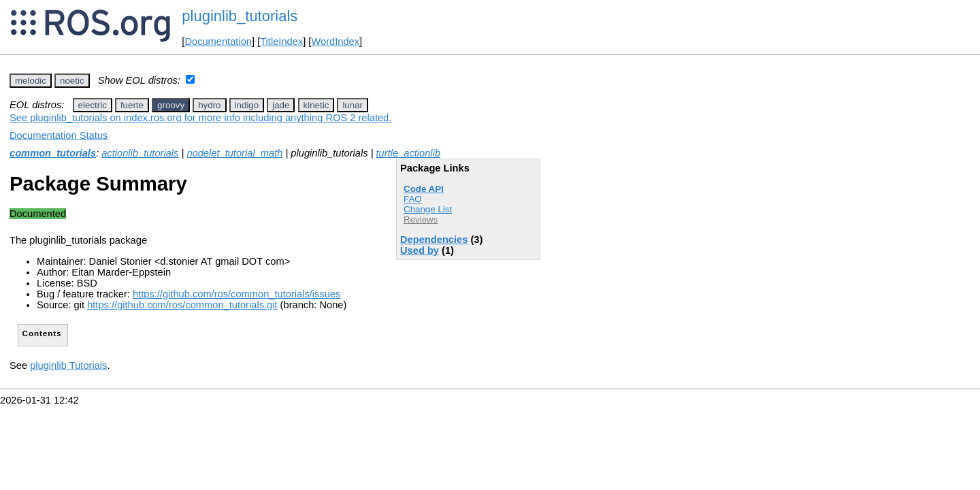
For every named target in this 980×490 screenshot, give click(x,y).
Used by (420, 250)
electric (93, 105)
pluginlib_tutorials (240, 16)
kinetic (316, 105)
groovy (171, 105)
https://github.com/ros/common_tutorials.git (182, 305)
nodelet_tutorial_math (234, 153)
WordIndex (335, 42)
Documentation (218, 42)
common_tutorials (53, 153)
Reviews (421, 219)
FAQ (413, 199)
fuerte (132, 105)
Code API (424, 189)
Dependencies (434, 240)
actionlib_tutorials (140, 153)
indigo (247, 105)
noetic (72, 81)
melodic (31, 81)
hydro (209, 105)
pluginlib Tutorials (68, 365)
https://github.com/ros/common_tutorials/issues (236, 294)
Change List (428, 209)
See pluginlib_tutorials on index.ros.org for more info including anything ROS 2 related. (200, 118)
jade (281, 105)
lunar (353, 105)
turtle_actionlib (409, 153)
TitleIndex (281, 42)
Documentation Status (59, 135)
